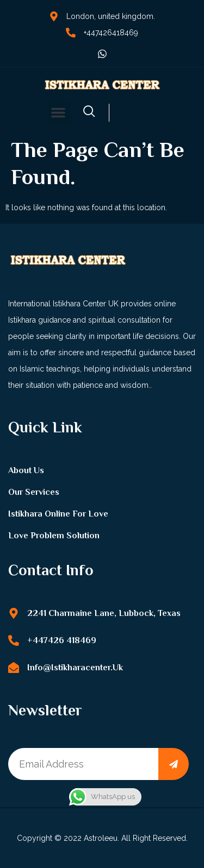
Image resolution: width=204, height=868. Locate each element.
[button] (58, 112)
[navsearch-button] (89, 113)
